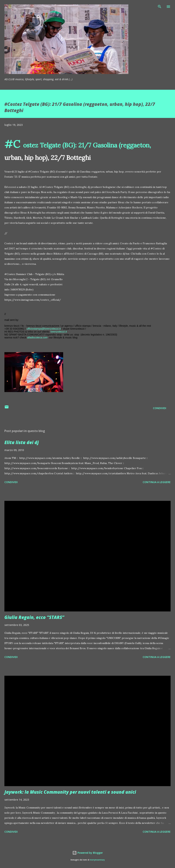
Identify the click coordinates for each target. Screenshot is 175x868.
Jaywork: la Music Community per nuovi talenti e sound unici (70, 792)
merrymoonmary (97, 860)
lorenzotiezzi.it (59, 332)
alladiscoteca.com (37, 337)
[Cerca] (160, 7)
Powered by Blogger (88, 853)
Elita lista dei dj (22, 442)
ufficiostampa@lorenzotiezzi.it (44, 329)
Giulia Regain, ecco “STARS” (34, 617)
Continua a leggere (157, 482)
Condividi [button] (160, 408)
